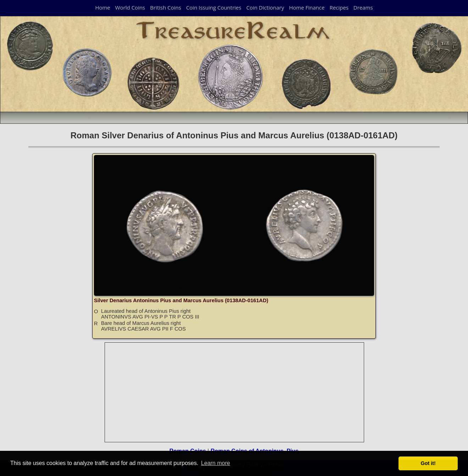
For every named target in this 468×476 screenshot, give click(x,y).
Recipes (339, 7)
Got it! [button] (428, 463)
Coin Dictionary (265, 7)
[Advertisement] (235, 392)
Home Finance (307, 7)
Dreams (363, 7)
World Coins (130, 7)
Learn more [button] (216, 463)
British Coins (166, 7)
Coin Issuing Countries (214, 7)
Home (102, 7)
